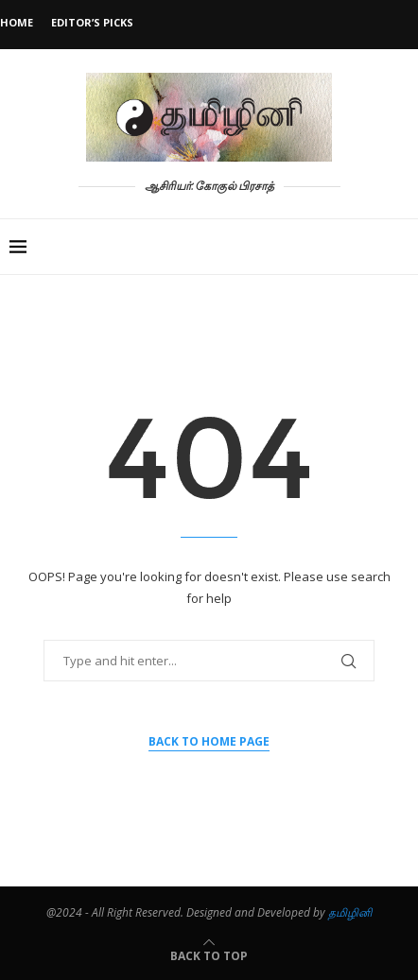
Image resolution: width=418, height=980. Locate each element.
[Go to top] (209, 955)
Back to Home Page (209, 741)
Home (17, 22)
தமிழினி (350, 912)
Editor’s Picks (92, 22)
